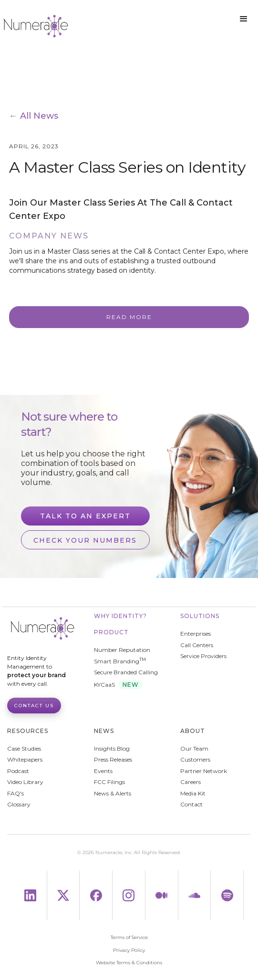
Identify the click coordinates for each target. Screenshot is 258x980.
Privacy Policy (129, 950)
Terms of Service (129, 938)
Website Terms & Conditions (129, 963)
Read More (129, 317)
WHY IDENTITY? (120, 616)
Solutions (200, 616)
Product (111, 632)
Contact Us (34, 706)
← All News (34, 116)
